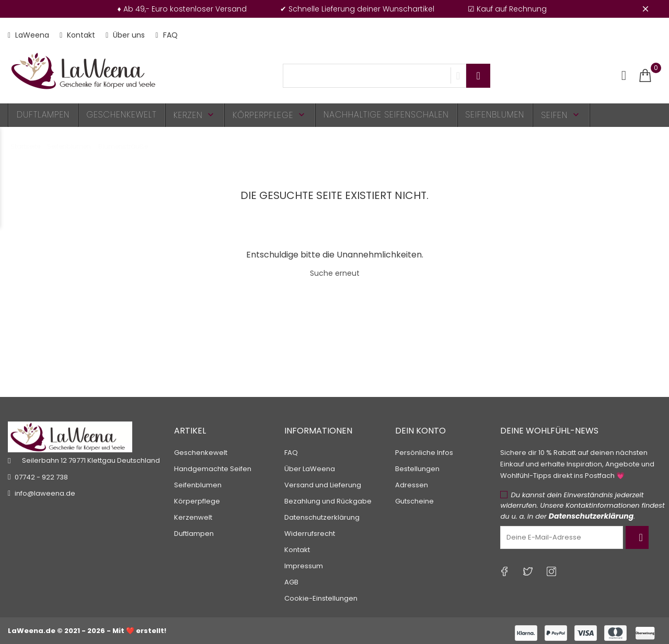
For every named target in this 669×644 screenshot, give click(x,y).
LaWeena (28, 35)
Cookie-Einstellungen (321, 598)
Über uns (125, 35)
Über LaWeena (310, 469)
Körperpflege (270, 115)
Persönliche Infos (424, 453)
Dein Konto (420, 431)
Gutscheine (414, 501)
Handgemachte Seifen (213, 469)
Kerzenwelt (193, 517)
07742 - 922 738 (41, 477)
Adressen (412, 485)
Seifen (561, 115)
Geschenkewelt (121, 115)
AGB (291, 582)
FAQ (166, 35)
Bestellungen (417, 469)
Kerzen (195, 115)
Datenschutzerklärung (322, 517)
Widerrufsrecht (310, 534)
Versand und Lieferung (323, 485)
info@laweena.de (45, 493)
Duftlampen (43, 115)
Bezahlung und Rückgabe (328, 501)
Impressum (304, 566)
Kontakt (77, 35)
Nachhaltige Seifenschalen (386, 115)
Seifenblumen (495, 115)
